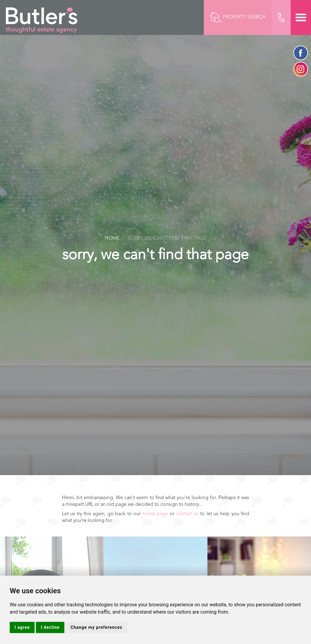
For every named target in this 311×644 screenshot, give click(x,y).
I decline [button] (50, 627)
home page (155, 514)
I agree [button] (22, 627)
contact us (187, 514)
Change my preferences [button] (96, 627)
